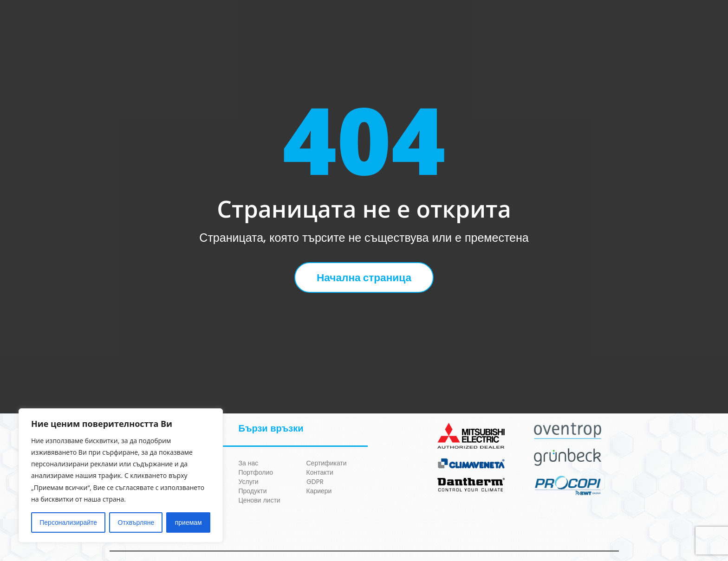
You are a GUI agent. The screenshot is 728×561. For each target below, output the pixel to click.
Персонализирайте (68, 522)
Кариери (319, 491)
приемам (188, 522)
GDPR (315, 482)
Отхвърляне (136, 522)
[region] (121, 475)
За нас (249, 463)
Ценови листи (260, 500)
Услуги (249, 482)
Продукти (253, 491)
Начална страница (364, 277)
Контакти (320, 472)
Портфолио (256, 472)
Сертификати (327, 463)
